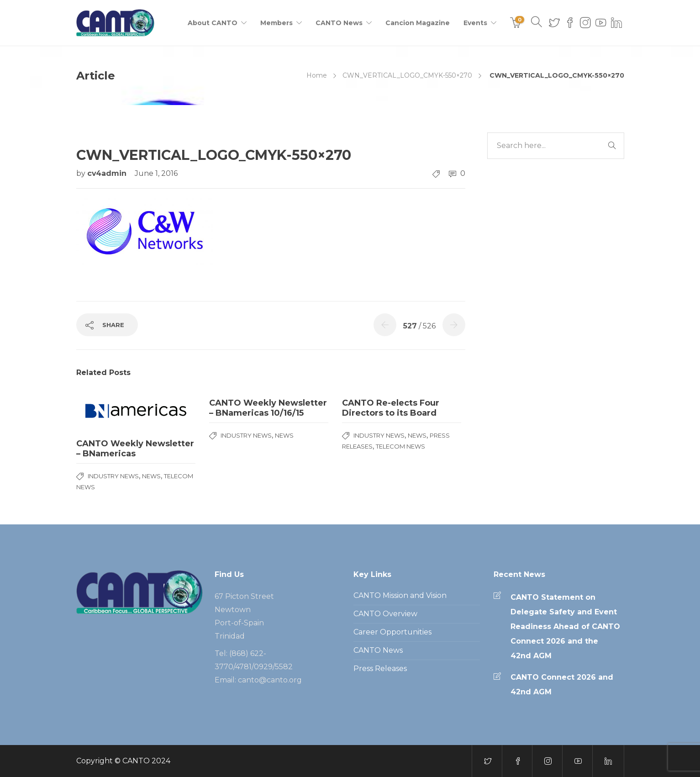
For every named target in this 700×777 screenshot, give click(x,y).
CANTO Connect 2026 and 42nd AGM (562, 684)
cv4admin (108, 173)
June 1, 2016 (156, 173)
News (151, 476)
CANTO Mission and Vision (400, 595)
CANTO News (339, 23)
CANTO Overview (385, 614)
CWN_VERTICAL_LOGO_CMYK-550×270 (407, 75)
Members (276, 23)
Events (475, 23)
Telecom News (400, 446)
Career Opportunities (392, 632)
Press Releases (380, 669)
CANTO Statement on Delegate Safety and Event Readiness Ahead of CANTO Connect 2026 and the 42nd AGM (565, 626)
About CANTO (213, 23)
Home (317, 75)
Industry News (113, 476)
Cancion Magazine (418, 23)
